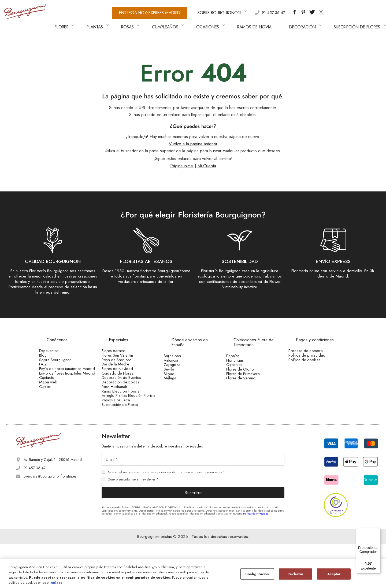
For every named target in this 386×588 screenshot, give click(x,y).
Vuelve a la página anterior (193, 136)
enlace (57, 583)
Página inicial (182, 158)
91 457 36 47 (35, 511)
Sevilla (177, 372)
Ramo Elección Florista (127, 417)
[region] (193, 574)
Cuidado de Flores (124, 383)
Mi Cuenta (207, 158)
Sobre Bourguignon (63, 358)
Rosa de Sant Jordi (124, 358)
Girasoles (242, 364)
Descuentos (56, 342)
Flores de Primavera (250, 380)
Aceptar (334, 574)
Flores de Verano (248, 389)
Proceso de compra (312, 342)
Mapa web (55, 409)
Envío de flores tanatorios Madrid (67, 377)
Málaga (178, 389)
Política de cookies (311, 358)
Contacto (54, 400)
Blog (51, 350)
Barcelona (180, 347)
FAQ (51, 367)
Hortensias (242, 355)
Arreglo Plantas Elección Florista (129, 427)
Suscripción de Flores (126, 446)
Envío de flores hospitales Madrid (67, 390)
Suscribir (193, 536)
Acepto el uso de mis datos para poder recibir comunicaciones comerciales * (166, 515)
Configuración (257, 574)
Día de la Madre (122, 367)
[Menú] (377, 531)
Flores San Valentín (124, 350)
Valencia (178, 355)
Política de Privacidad (256, 557)
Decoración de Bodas (127, 400)
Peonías (240, 347)
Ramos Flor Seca (123, 438)
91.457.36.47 (243, 11)
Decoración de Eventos (128, 392)
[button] (368, 21)
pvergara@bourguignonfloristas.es (50, 520)
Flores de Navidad (124, 375)
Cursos (53, 417)
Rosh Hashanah (122, 408)
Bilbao (177, 380)
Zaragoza (179, 364)
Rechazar (295, 574)
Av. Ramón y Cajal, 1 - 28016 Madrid (53, 503)
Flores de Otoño (247, 372)
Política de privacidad (313, 350)
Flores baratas (120, 342)
